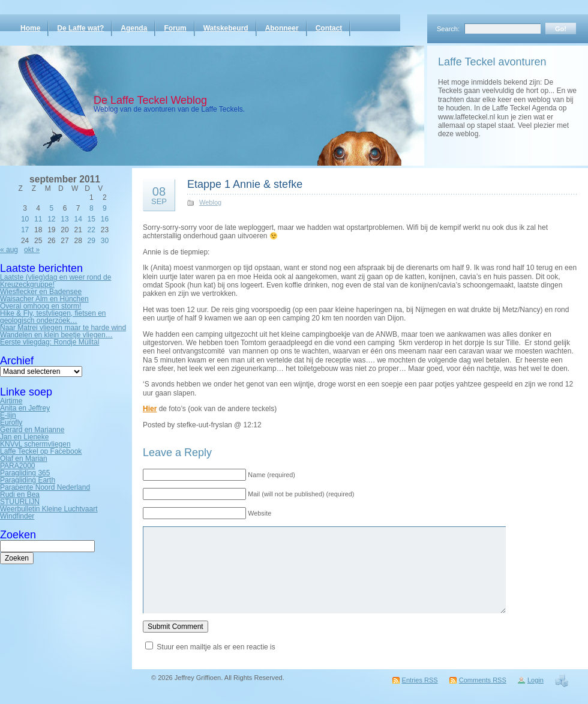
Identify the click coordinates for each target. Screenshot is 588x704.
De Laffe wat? (80, 28)
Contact (329, 28)
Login (535, 680)
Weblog (210, 202)
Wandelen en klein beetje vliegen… (56, 335)
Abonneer (282, 28)
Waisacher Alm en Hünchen (44, 299)
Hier (150, 409)
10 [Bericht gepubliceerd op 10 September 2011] (25, 219)
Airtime (11, 401)
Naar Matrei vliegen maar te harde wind (63, 328)
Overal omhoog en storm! (40, 306)
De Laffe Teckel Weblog (150, 100)
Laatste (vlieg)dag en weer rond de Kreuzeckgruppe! (55, 281)
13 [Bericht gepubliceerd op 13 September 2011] (64, 219)
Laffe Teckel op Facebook (41, 451)
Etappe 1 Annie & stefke (245, 184)
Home (30, 28)
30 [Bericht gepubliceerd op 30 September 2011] (105, 241)
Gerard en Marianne (32, 430)
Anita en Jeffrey (25, 408)
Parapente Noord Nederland (45, 487)
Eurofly (11, 423)
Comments (483, 680)
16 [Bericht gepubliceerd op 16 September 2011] (105, 219)
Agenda (134, 28)
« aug (9, 250)
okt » (32, 250)
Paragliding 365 (25, 473)
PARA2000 (17, 466)
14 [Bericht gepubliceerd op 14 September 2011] (78, 219)
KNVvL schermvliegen (35, 444)
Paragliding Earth (28, 480)
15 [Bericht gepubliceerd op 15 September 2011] (91, 219)
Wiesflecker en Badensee (41, 292)
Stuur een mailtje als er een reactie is (216, 647)
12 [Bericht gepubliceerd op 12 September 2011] (51, 219)
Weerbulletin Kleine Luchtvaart (49, 509)
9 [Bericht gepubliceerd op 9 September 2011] (105, 208)
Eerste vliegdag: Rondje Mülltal (49, 342)
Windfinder (17, 516)
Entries (420, 680)
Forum (175, 28)
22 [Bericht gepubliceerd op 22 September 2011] (91, 230)
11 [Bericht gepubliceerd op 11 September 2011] (38, 219)
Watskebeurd (226, 28)
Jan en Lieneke (24, 437)
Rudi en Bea (20, 495)
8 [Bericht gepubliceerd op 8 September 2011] (91, 208)
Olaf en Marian (24, 459)
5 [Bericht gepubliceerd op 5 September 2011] (52, 208)
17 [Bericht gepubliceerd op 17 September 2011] (25, 230)
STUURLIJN (20, 502)
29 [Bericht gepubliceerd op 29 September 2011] (91, 241)
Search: (448, 29)
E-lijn (8, 415)
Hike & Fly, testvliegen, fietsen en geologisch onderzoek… (53, 317)
